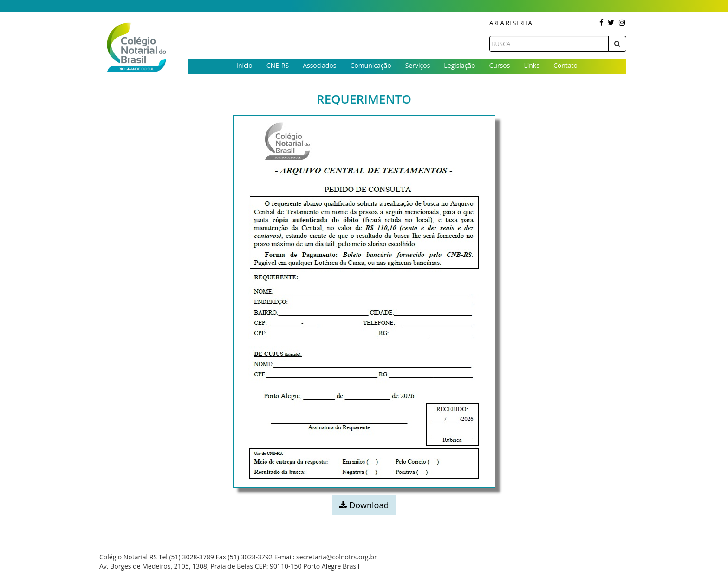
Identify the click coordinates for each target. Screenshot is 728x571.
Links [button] (531, 65)
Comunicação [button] (370, 65)
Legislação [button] (459, 65)
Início (244, 65)
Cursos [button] (500, 65)
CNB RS (278, 65)
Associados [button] (319, 65)
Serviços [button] (418, 65)
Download (364, 505)
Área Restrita (511, 23)
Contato (565, 65)
